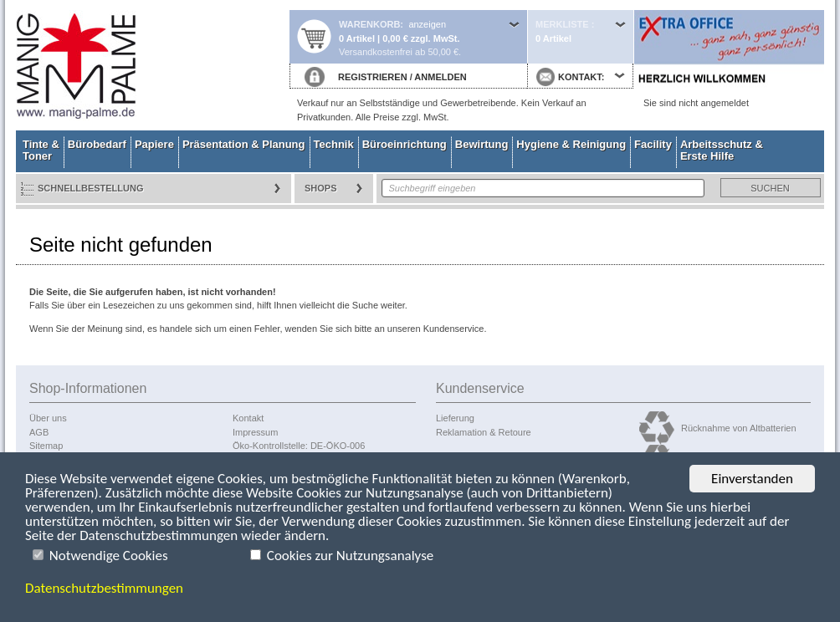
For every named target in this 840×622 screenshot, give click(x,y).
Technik (334, 144)
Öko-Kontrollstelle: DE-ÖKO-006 (299, 446)
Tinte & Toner (41, 150)
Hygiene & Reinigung (571, 144)
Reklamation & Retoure (484, 432)
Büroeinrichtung (405, 144)
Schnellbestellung (91, 188)
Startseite (152, 65)
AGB (39, 432)
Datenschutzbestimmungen (104, 588)
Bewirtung (482, 144)
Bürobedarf (97, 144)
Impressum (255, 432)
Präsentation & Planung (244, 144)
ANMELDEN (440, 77)
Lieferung (455, 418)
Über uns (48, 418)
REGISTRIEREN (373, 77)
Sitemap (46, 446)
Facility (653, 144)
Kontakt (248, 418)
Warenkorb (369, 24)
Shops (321, 188)
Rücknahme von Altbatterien (739, 428)
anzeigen (427, 24)
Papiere (154, 144)
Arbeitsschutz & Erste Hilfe (722, 150)
